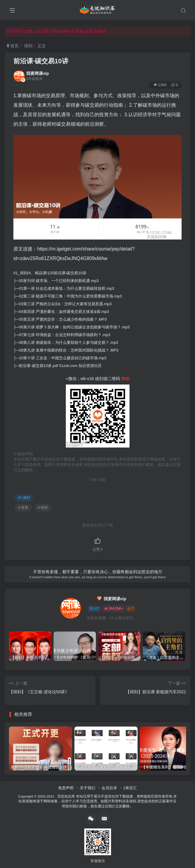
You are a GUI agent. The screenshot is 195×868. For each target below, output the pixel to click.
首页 (13, 46)
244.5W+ (113, 609)
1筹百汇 (130, 788)
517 (94, 609)
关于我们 (88, 788)
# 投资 (23, 508)
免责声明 (66, 788)
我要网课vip (38, 73)
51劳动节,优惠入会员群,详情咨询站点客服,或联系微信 (56, 31)
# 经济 (43, 508)
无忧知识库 (66, 796)
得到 (28, 46)
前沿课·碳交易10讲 (41, 61)
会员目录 (109, 788)
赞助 (125, 379)
